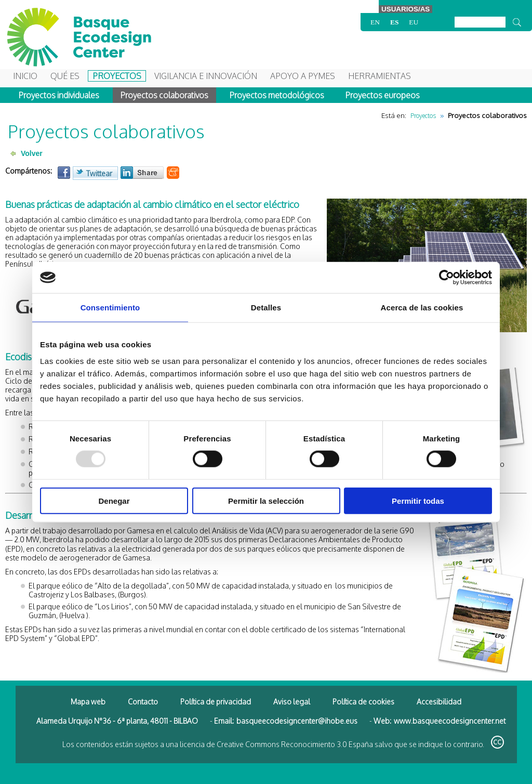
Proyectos (117, 76)
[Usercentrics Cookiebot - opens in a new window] (447, 278)
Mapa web (88, 702)
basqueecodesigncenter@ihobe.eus (297, 721)
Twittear (99, 173)
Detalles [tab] (266, 308)
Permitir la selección (266, 500)
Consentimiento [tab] (110, 308)
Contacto (143, 702)
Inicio (25, 76)
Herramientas (380, 76)
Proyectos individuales (59, 95)
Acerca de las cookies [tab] (422, 308)
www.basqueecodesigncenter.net (450, 721)
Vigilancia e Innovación (206, 76)
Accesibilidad (439, 702)
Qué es (65, 76)
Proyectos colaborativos (164, 95)
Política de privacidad (216, 702)
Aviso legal (292, 702)
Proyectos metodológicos (277, 95)
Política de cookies (363, 702)
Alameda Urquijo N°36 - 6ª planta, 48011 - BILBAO (117, 721)
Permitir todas (418, 500)
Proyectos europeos (383, 95)
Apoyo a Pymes (303, 76)
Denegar (114, 500)
